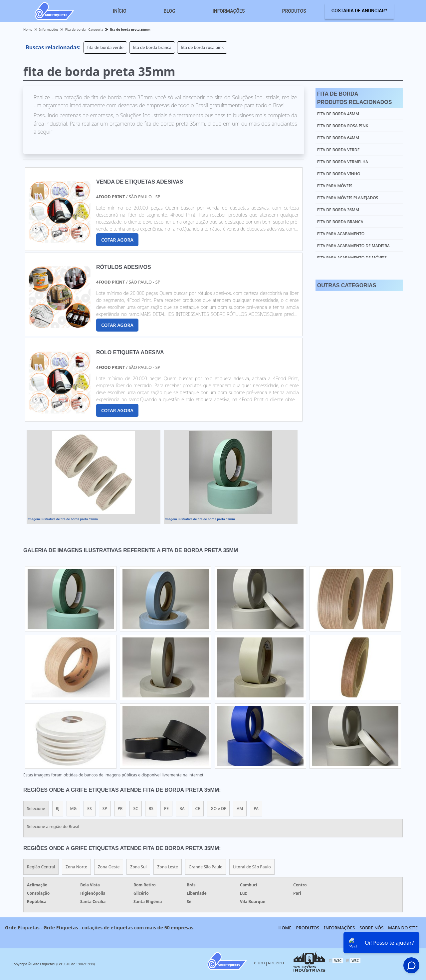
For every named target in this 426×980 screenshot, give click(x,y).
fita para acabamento (341, 234)
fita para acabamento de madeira (353, 246)
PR (120, 809)
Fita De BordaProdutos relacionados (355, 98)
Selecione (36, 809)
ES (89, 809)
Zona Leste (167, 867)
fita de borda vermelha (343, 162)
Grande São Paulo (206, 867)
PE (166, 809)
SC (135, 809)
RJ (58, 809)
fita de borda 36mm (338, 210)
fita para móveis (335, 186)
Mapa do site (403, 928)
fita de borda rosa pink (202, 47)
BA (182, 809)
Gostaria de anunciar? (359, 11)
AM (240, 809)
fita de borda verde (105, 47)
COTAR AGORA (117, 240)
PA (256, 809)
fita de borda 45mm (338, 114)
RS (151, 809)
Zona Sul (138, 867)
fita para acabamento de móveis (352, 258)
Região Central (41, 867)
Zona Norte (76, 867)
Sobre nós (371, 928)
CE (198, 809)
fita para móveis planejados (348, 198)
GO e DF (218, 809)
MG (74, 809)
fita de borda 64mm (338, 138)
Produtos (294, 11)
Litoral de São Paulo (252, 867)
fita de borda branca (152, 47)
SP (105, 809)
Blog (170, 11)
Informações (229, 11)
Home (285, 928)
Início (120, 11)
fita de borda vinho (339, 174)
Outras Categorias (347, 285)
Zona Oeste (109, 867)
